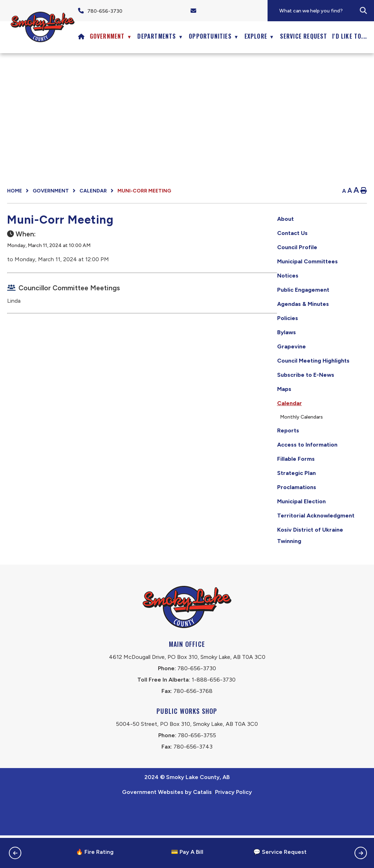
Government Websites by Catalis (167, 825)
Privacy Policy (233, 825)
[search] (326, 11)
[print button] (364, 191)
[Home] (81, 36)
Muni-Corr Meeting (144, 191)
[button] (363, 11)
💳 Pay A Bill (187, 852)
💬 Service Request (280, 852)
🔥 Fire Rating (95, 852)
